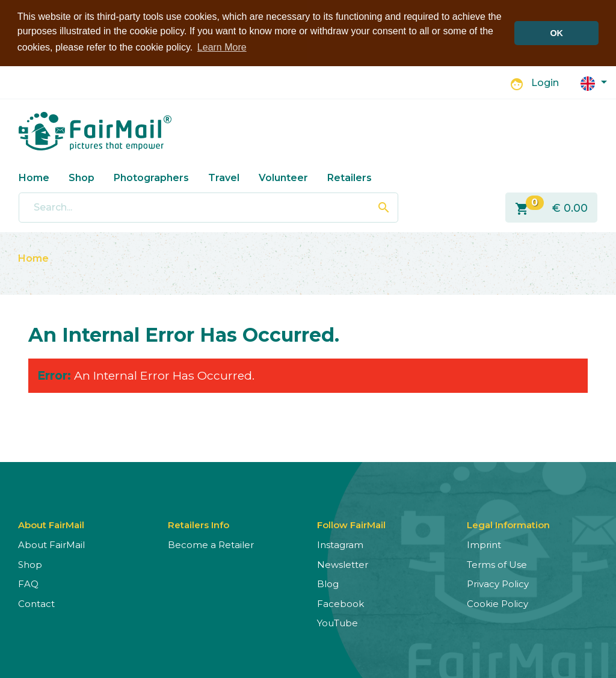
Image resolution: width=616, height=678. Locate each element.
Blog (328, 583)
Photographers (151, 177)
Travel (224, 177)
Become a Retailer (211, 544)
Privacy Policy (498, 583)
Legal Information (508, 524)
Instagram (340, 544)
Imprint (484, 544)
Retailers (350, 177)
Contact (36, 603)
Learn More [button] (222, 47)
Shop (82, 177)
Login (545, 82)
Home (34, 177)
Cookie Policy (497, 603)
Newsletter (343, 564)
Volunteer (283, 177)
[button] (594, 82)
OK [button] (556, 33)
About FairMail (51, 544)
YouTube (337, 622)
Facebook (340, 603)
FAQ (28, 583)
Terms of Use (497, 564)
